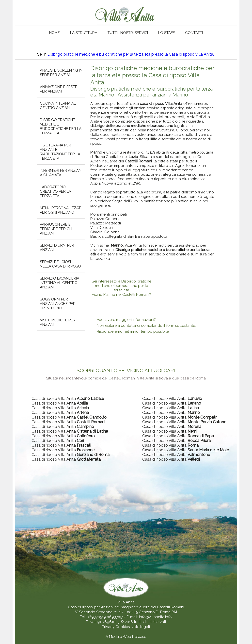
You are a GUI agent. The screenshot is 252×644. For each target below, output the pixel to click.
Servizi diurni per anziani (57, 248)
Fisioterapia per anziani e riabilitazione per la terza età (60, 152)
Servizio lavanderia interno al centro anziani (60, 283)
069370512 (116, 617)
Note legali (140, 627)
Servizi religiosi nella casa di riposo (60, 264)
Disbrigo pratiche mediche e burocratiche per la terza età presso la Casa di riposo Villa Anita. (131, 54)
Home (55, 33)
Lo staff (166, 33)
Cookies (123, 627)
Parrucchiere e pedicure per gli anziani (56, 229)
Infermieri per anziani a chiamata (61, 173)
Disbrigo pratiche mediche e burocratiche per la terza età (61, 126)
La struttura (84, 33)
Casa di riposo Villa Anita (68, 399)
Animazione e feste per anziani (59, 89)
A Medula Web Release (126, 637)
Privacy (109, 627)
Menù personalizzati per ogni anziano (61, 210)
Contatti (194, 33)
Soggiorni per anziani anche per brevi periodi (58, 304)
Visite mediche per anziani (58, 322)
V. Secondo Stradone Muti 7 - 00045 (106, 612)
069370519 (96, 617)
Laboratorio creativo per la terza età (55, 191)
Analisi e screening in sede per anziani (61, 73)
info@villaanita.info (155, 617)
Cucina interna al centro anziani (58, 106)
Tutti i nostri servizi (128, 33)
